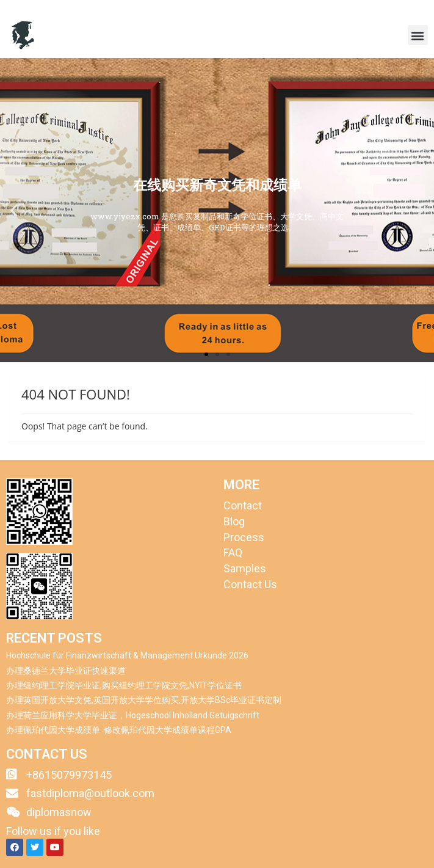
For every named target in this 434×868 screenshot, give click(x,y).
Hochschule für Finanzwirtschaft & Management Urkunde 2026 (127, 655)
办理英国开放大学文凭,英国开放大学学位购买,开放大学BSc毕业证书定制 (144, 700)
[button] (418, 35)
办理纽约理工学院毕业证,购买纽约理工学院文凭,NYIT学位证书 (124, 685)
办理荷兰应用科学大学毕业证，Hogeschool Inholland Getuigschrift (133, 715)
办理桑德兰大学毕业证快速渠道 (66, 671)
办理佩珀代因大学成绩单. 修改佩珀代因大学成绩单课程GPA (119, 730)
